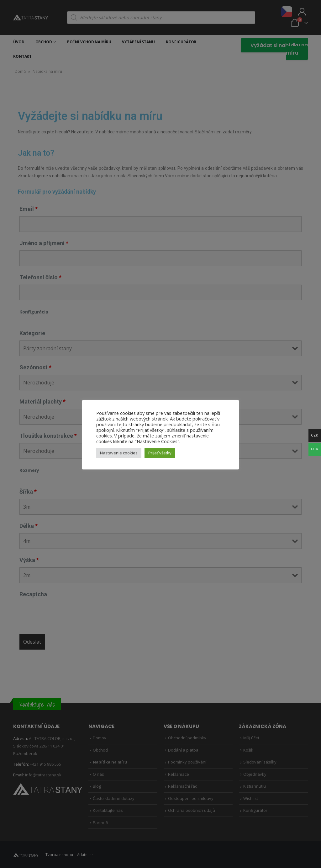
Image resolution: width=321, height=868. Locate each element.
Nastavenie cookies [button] (119, 453)
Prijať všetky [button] (160, 453)
